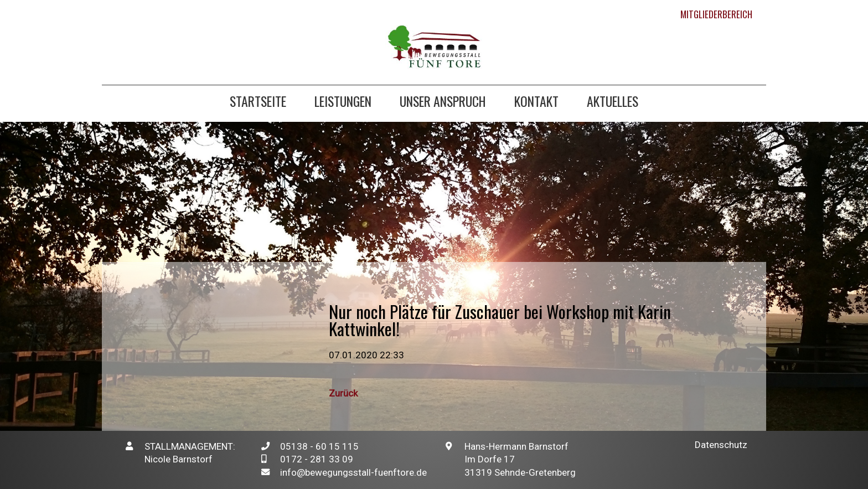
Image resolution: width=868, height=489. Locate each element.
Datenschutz (721, 445)
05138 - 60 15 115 (319, 446)
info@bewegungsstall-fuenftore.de (353, 472)
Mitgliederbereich (716, 14)
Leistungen (343, 103)
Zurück (343, 393)
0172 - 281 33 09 (317, 459)
